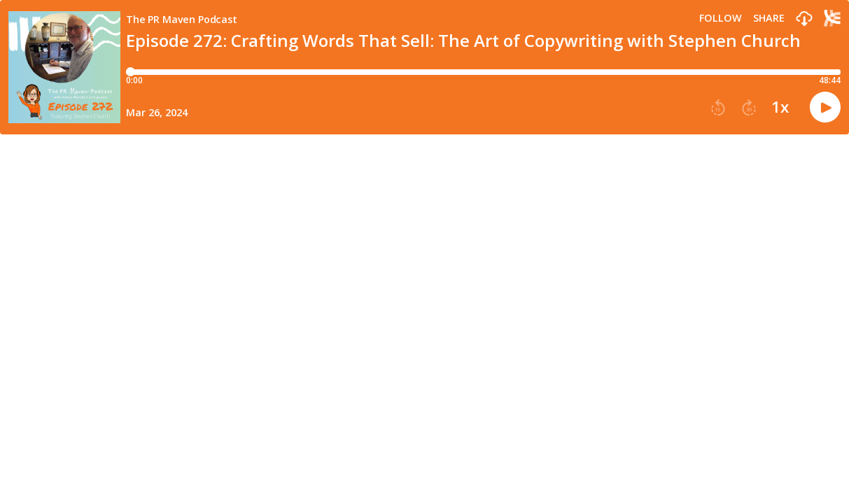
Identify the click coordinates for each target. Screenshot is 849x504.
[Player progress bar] (483, 72)
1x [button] (780, 107)
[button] (804, 19)
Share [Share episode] (769, 18)
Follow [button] (721, 18)
